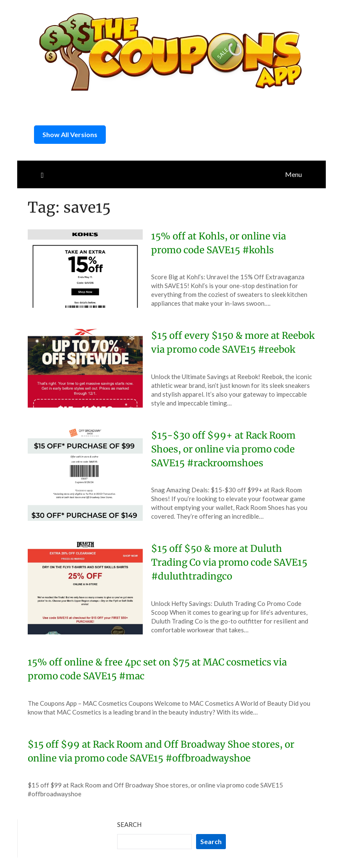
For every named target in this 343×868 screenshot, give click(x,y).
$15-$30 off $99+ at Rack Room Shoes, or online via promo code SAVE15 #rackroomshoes (223, 449)
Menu (293, 174)
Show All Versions (70, 134)
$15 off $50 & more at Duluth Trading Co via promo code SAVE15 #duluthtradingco (229, 562)
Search (129, 824)
